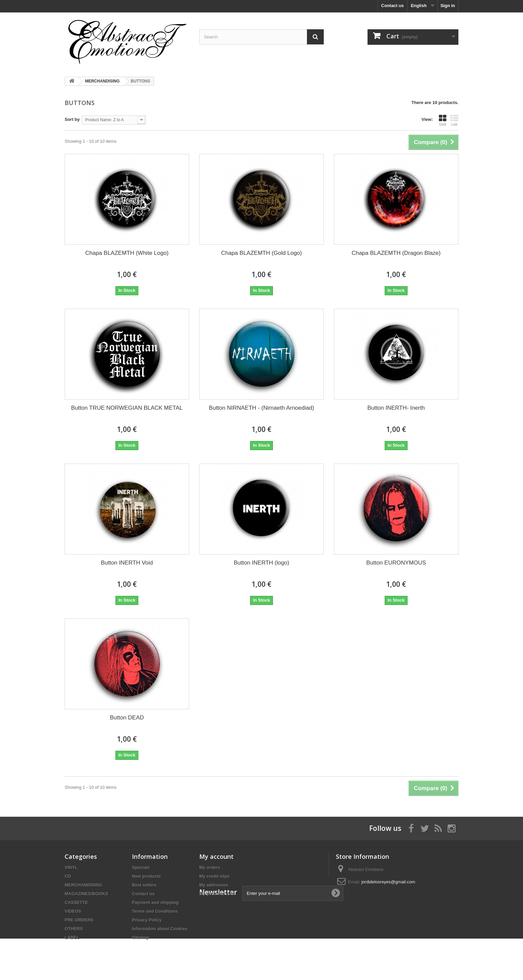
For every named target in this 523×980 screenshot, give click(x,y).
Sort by (72, 119)
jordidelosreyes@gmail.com (388, 882)
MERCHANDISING (83, 885)
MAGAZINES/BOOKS (86, 894)
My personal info (217, 894)
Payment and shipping (155, 902)
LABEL (72, 937)
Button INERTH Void (127, 563)
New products (146, 876)
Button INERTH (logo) (261, 563)
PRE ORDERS (79, 920)
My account (216, 856)
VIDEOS (73, 911)
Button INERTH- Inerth (396, 408)
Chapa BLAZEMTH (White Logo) (127, 253)
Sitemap (141, 937)
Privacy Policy (147, 920)
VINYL (71, 867)
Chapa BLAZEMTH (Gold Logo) (261, 253)
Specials (141, 867)
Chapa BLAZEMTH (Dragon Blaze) (396, 253)
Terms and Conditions (155, 911)
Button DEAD (127, 718)
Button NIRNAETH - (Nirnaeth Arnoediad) (262, 408)
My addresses (214, 885)
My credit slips (214, 876)
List (454, 120)
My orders (210, 867)
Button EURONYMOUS (396, 563)
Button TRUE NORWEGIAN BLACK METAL (127, 408)
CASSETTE (76, 902)
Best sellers (144, 885)
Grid (443, 120)
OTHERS (74, 929)
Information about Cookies (160, 929)
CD (68, 876)
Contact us (393, 6)
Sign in (448, 6)
